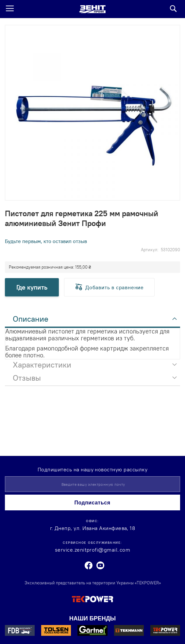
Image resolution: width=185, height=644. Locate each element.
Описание (31, 319)
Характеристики (42, 365)
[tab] (92, 321)
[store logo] (92, 9)
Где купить (32, 287)
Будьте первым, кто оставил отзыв (46, 241)
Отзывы (27, 378)
